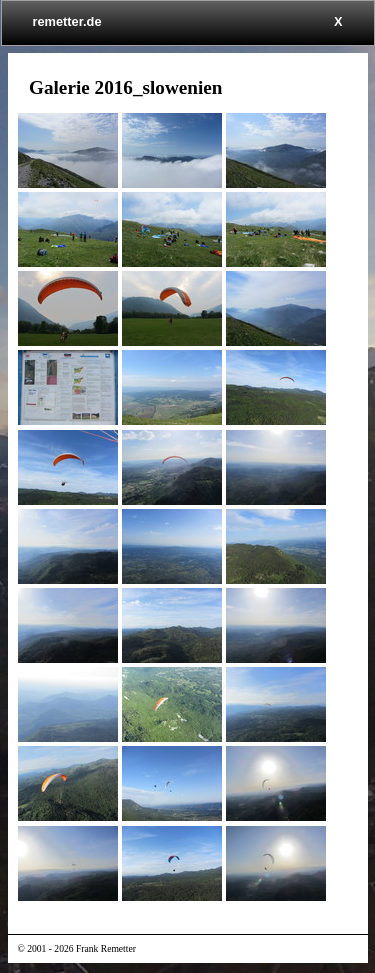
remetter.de (67, 21)
